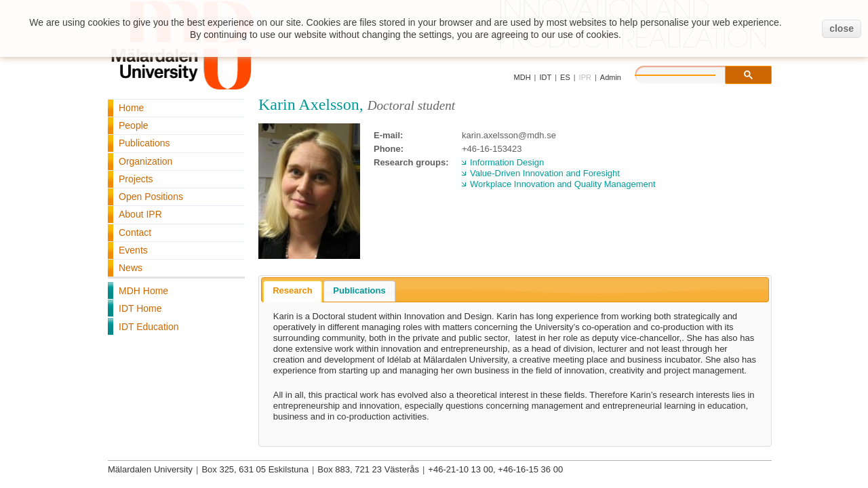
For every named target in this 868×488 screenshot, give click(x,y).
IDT (545, 77)
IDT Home (140, 308)
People (134, 125)
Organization (145, 161)
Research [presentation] (293, 290)
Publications (144, 143)
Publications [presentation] (359, 290)
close (842, 28)
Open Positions (151, 197)
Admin (611, 77)
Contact (135, 232)
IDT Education (149, 327)
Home (131, 108)
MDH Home (143, 291)
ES (565, 77)
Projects (136, 179)
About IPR (140, 214)
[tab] (293, 291)
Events (133, 250)
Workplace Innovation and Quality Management (563, 184)
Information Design (507, 162)
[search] (689, 73)
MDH (522, 77)
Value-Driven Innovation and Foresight (545, 173)
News (131, 268)
